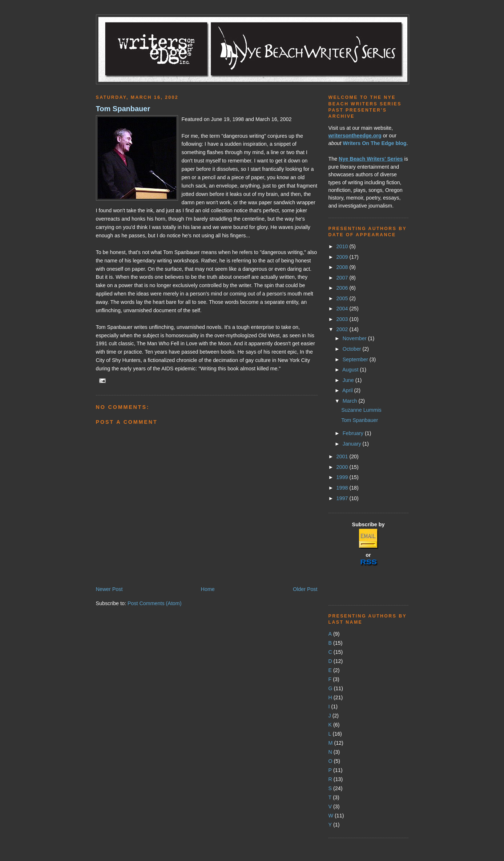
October (353, 349)
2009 (343, 257)
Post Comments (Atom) (155, 603)
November (355, 338)
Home (208, 589)
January (353, 444)
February (354, 433)
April (348, 390)
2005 (343, 298)
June (349, 380)
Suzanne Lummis (361, 410)
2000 (343, 467)
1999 (343, 477)
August (351, 370)
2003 (343, 319)
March (351, 401)
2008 (343, 267)
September (356, 359)
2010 (343, 246)
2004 (343, 309)
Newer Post (109, 589)
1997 (343, 498)
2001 (343, 456)
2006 (343, 288)
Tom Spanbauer (123, 109)
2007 (343, 278)
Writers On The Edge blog (374, 143)
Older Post (305, 589)
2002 (343, 329)
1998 (343, 488)
